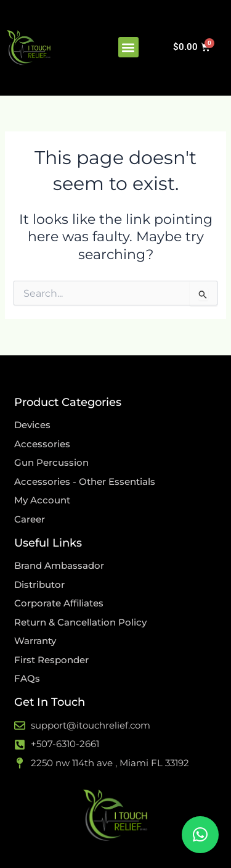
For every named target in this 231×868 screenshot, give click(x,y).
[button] (128, 47)
